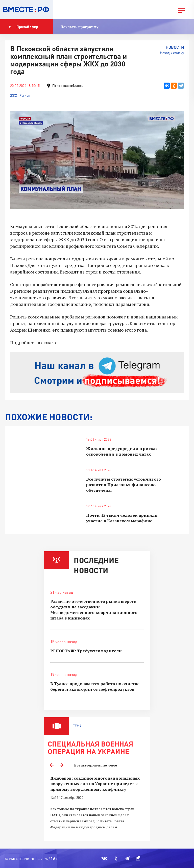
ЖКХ (14, 95)
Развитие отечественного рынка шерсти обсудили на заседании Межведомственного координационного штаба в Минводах (94, 610)
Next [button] (62, 765)
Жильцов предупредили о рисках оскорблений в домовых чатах (122, 451)
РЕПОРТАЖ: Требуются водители (86, 651)
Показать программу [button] (79, 27)
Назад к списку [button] (172, 53)
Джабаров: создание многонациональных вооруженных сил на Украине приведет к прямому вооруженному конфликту (95, 784)
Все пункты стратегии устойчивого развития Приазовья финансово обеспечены (124, 485)
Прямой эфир (23, 27)
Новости (175, 47)
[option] (97, 806)
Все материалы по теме (96, 765)
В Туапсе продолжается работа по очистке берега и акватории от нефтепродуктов (95, 686)
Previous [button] (52, 765)
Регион (25, 95)
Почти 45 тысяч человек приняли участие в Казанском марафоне (122, 518)
